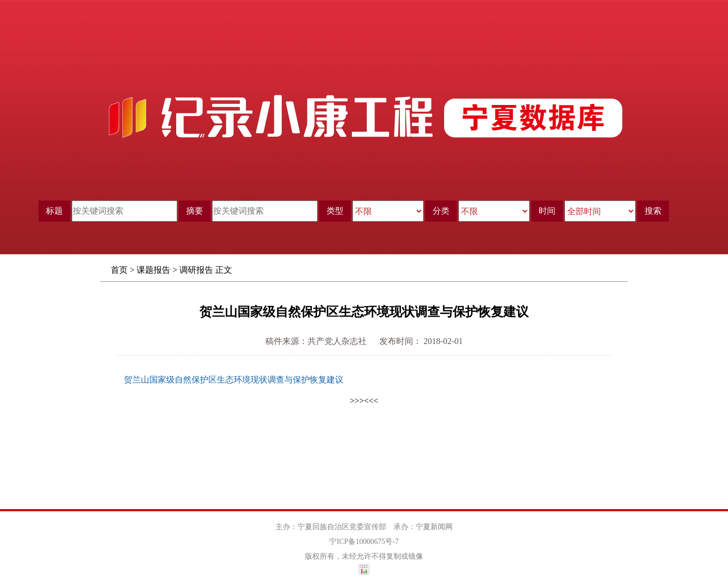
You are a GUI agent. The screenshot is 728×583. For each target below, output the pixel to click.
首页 (119, 270)
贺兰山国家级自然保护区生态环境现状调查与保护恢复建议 (234, 380)
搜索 (653, 211)
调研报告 (196, 270)
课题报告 (154, 270)
